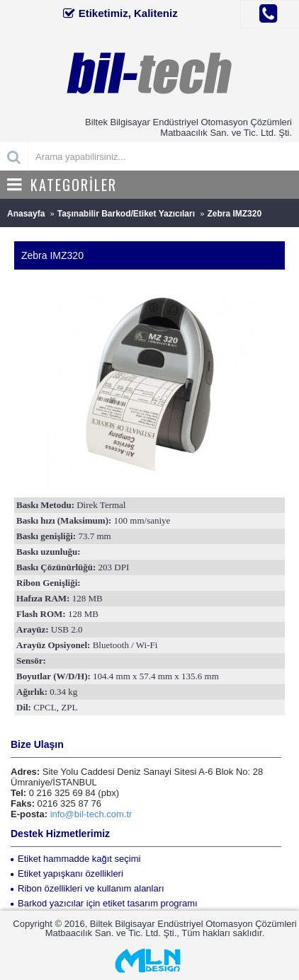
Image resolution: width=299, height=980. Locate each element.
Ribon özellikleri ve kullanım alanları (88, 888)
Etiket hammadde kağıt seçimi (75, 859)
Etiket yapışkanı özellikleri (67, 874)
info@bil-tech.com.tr (91, 814)
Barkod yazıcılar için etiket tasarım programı (104, 903)
